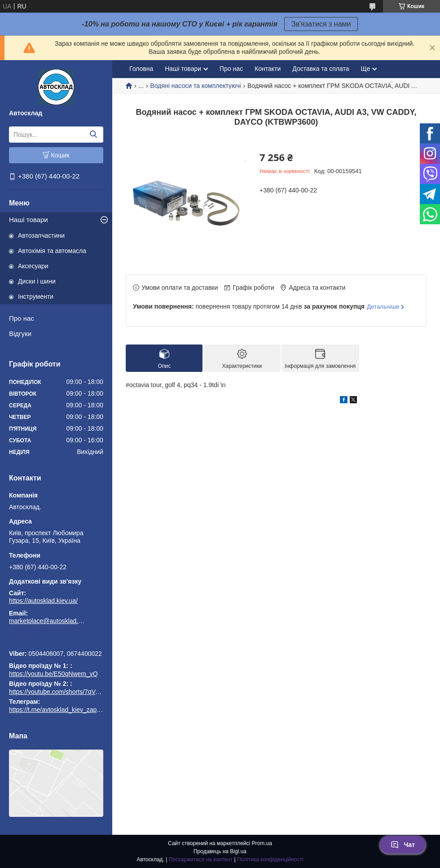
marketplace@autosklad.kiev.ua (47, 621)
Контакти (268, 69)
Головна (141, 69)
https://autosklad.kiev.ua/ (43, 601)
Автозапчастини (41, 236)
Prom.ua (262, 843)
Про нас (22, 318)
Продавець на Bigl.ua (220, 851)
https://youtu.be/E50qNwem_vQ (53, 674)
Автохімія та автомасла (52, 251)
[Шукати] (93, 135)
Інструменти (36, 297)
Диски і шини (37, 281)
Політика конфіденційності (270, 859)
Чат (403, 845)
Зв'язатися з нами (321, 24)
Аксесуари (33, 266)
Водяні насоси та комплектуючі (196, 86)
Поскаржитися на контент (201, 859)
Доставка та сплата (321, 69)
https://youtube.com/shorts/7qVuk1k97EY (66, 692)
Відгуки (20, 334)
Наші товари (29, 220)
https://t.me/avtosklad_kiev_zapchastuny (56, 641)
